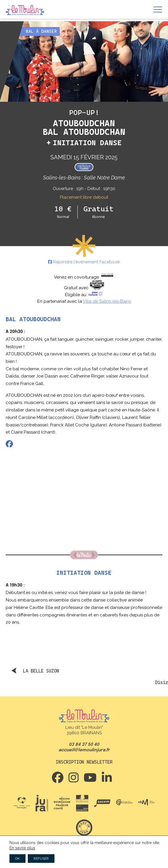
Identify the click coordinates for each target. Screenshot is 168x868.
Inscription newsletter (84, 762)
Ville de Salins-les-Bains (107, 301)
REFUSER (41, 859)
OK (17, 859)
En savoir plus (22, 848)
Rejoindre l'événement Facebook (84, 262)
